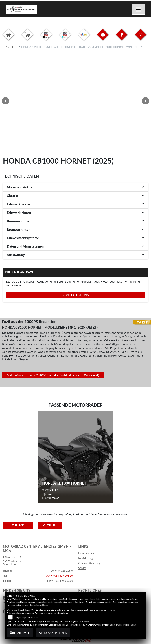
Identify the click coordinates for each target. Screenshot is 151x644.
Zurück (18, 525)
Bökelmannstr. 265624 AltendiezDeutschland (12, 561)
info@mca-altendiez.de (60, 581)
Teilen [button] (50, 525)
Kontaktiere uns (76, 295)
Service (82, 568)
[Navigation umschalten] (139, 9)
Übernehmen (20, 633)
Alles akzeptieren (53, 633)
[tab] (75, 187)
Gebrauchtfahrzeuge (90, 563)
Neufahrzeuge (86, 558)
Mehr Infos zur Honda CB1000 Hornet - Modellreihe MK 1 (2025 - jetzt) (53, 375)
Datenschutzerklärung (39, 605)
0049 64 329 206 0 (62, 571)
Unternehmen (86, 553)
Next (146, 101)
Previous (5, 101)
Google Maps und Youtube (26, 618)
